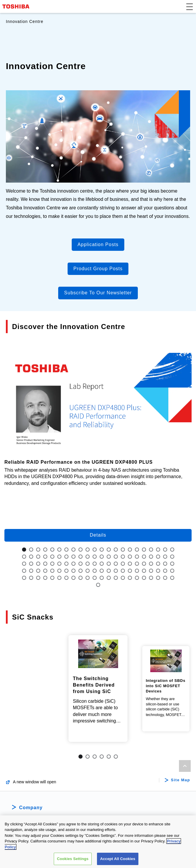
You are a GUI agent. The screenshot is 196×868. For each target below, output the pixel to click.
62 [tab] (144, 564)
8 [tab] (73, 550)
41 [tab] (151, 557)
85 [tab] (151, 571)
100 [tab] (102, 578)
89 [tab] (24, 578)
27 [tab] (52, 557)
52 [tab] (73, 564)
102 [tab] (116, 578)
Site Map (181, 788)
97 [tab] (81, 578)
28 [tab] (59, 557)
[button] (190, 6)
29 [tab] (66, 557)
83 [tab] (137, 571)
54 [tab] (88, 564)
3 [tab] (38, 550)
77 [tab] (95, 571)
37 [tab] (123, 557)
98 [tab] (88, 578)
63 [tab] (151, 564)
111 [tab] (98, 585)
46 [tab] (31, 564)
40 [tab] (144, 557)
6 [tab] (59, 550)
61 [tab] (137, 564)
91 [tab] (38, 578)
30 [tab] (73, 557)
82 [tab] (130, 571)
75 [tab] (81, 571)
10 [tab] (88, 550)
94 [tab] (59, 578)
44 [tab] (172, 557)
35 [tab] (109, 557)
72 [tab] (59, 571)
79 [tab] (109, 571)
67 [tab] (24, 571)
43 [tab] (165, 557)
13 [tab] (109, 550)
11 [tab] (95, 550)
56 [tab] (102, 564)
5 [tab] (52, 550)
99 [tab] (95, 578)
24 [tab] (31, 557)
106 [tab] (144, 578)
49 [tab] (52, 564)
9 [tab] (81, 550)
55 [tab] (95, 564)
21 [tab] (165, 550)
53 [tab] (81, 564)
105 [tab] (137, 578)
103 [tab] (123, 578)
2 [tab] (31, 550)
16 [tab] (130, 550)
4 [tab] (45, 550)
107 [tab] (151, 578)
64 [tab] (158, 564)
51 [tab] (66, 564)
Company (31, 816)
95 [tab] (66, 578)
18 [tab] (144, 550)
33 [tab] (95, 557)
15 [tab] (123, 550)
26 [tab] (45, 557)
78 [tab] (102, 571)
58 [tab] (116, 564)
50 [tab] (59, 564)
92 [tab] (45, 578)
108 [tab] (158, 578)
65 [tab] (165, 564)
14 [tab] (116, 550)
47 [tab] (38, 564)
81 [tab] (123, 571)
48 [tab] (45, 564)
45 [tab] (24, 564)
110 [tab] (172, 578)
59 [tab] (123, 564)
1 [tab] (24, 550)
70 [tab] (45, 571)
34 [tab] (102, 557)
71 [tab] (52, 571)
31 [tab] (81, 557)
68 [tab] (31, 571)
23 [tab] (24, 557)
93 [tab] (52, 578)
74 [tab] (73, 571)
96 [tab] (73, 578)
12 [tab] (102, 550)
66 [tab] (172, 564)
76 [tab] (88, 571)
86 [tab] (158, 571)
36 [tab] (116, 557)
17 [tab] (137, 550)
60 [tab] (130, 564)
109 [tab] (165, 578)
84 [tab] (144, 571)
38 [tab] (130, 557)
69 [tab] (38, 571)
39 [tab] (137, 557)
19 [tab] (151, 550)
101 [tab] (109, 578)
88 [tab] (172, 571)
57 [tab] (109, 564)
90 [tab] (31, 578)
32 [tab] (88, 557)
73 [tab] (66, 571)
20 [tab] (158, 550)
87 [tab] (165, 571)
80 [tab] (116, 571)
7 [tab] (66, 550)
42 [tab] (158, 557)
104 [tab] (130, 578)
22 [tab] (172, 550)
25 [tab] (38, 557)
